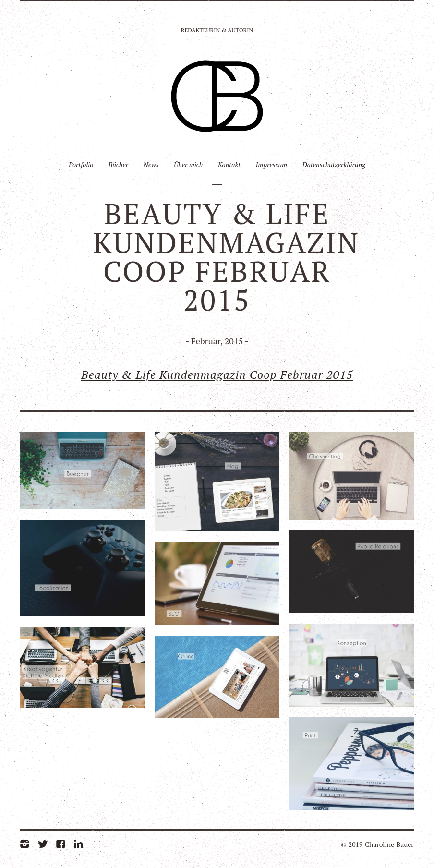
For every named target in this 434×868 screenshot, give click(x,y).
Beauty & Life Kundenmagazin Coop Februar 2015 (217, 374)
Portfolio (81, 164)
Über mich (188, 164)
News (151, 164)
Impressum (271, 164)
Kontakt (229, 164)
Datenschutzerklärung (334, 164)
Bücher (118, 164)
